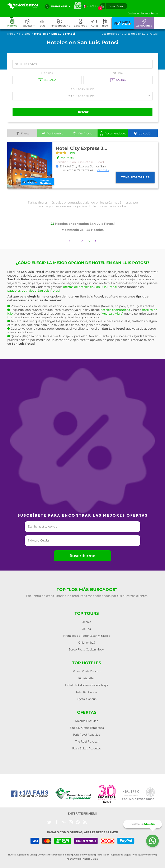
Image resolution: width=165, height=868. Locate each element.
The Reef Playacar (87, 742)
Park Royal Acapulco (87, 735)
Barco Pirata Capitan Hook (87, 650)
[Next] (95, 241)
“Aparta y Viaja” (112, 314)
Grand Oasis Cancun (87, 671)
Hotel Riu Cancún (87, 692)
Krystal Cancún (87, 699)
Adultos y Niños (82, 89)
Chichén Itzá (87, 643)
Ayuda (135, 855)
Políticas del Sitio (63, 855)
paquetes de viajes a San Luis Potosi (34, 291)
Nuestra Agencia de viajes (22, 855)
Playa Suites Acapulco (87, 748)
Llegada (47, 73)
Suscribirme (82, 556)
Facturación (103, 855)
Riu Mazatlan (87, 678)
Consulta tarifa (135, 177)
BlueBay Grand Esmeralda (87, 728)
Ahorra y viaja (90, 859)
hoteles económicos (115, 310)
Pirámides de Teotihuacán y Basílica (87, 636)
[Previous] (70, 241)
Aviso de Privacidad (84, 855)
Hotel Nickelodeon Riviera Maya (87, 685)
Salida (118, 73)
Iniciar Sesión (117, 6)
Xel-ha (87, 629)
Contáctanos (45, 855)
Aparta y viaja (74, 859)
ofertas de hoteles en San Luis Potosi (90, 287)
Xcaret (87, 622)
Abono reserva (148, 855)
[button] (62, 23)
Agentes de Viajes (121, 855)
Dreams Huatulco (87, 721)
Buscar (82, 112)
